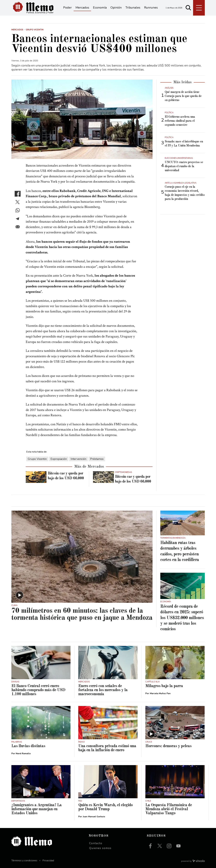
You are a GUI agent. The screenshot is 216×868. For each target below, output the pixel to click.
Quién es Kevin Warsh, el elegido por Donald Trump (106, 807)
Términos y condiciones (24, 861)
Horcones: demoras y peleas (168, 746)
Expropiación (59, 459)
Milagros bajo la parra (164, 686)
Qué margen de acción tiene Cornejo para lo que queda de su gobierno (183, 96)
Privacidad (48, 861)
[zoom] (82, 119)
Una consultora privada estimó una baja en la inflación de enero (107, 748)
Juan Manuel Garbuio (94, 817)
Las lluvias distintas (28, 746)
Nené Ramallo (23, 754)
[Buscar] (188, 8)
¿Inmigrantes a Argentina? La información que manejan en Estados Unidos (36, 809)
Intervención (78, 459)
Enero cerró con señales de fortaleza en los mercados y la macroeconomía (103, 690)
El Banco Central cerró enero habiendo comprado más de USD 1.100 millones (38, 690)
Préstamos (97, 459)
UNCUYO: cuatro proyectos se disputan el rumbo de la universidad (184, 166)
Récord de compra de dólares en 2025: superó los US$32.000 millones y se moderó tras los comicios (182, 618)
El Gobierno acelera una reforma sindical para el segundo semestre (180, 121)
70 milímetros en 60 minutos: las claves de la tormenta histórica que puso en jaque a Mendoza (82, 614)
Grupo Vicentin (37, 459)
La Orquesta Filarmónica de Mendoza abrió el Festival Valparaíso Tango (169, 809)
